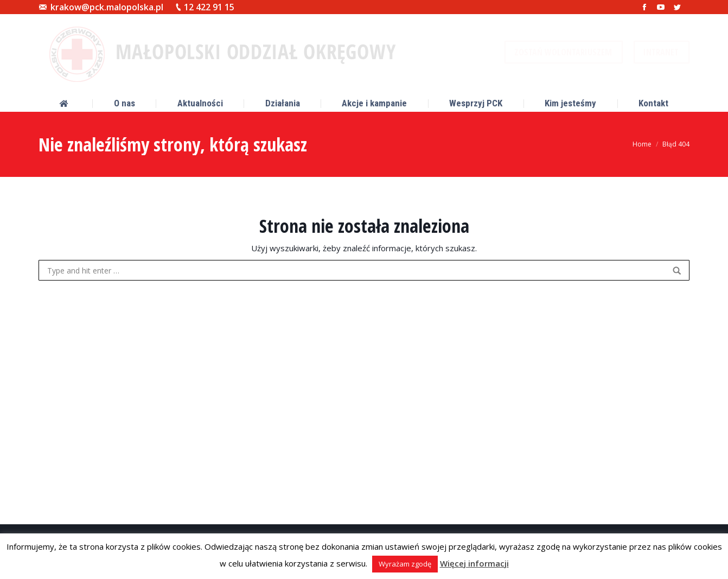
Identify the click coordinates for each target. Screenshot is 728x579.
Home (642, 144)
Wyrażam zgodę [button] (405, 564)
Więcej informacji (474, 563)
